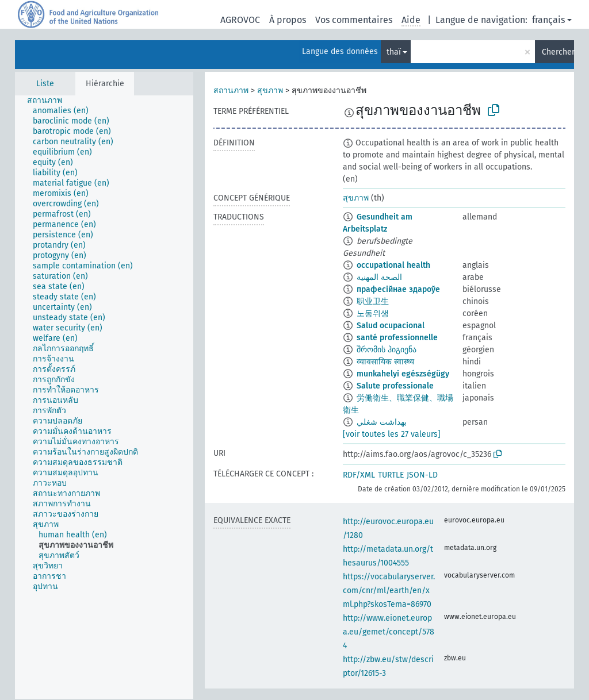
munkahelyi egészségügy (403, 374)
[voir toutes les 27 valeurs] (392, 434)
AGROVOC (240, 20)
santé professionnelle (397, 338)
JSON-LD (422, 475)
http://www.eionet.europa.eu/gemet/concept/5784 (389, 632)
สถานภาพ (231, 91)
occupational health (393, 265)
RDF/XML (359, 475)
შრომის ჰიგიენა (387, 350)
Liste (45, 84)
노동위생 (373, 314)
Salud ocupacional (391, 326)
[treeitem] (49, 101)
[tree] (104, 397)
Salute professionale (395, 386)
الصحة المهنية (379, 277)
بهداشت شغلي (382, 422)
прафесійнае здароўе (398, 289)
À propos (288, 20)
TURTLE (391, 475)
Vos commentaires (354, 20)
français (548, 20)
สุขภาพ (270, 91)
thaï (394, 52)
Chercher (558, 52)
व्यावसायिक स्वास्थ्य (385, 362)
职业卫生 (373, 301)
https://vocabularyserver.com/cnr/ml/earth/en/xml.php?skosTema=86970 (389, 591)
